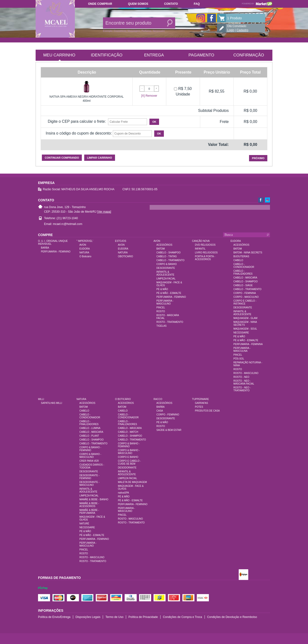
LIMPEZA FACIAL (166, 279)
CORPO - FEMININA (245, 293)
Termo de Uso (114, 617)
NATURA (84, 253)
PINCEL (161, 308)
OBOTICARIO (125, 256)
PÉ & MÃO (162, 289)
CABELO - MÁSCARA (245, 278)
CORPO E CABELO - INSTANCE (245, 302)
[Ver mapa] (104, 212)
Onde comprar (100, 4)
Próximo (258, 158)
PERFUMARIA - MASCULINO (165, 302)
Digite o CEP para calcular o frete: (77, 121)
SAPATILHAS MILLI (51, 403)
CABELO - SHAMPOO (169, 253)
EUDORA (85, 249)
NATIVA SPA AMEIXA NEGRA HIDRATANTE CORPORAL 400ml (87, 99)
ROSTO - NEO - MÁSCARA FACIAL (244, 382)
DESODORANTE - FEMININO (89, 477)
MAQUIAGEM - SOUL (245, 329)
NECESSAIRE (241, 333)
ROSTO (161, 311)
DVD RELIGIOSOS (205, 245)
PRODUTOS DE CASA (207, 411)
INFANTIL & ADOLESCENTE (165, 273)
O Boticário (85, 256)
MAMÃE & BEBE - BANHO (94, 499)
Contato (171, 4)
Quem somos (138, 4)
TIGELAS (161, 326)
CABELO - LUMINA (90, 428)
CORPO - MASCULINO (246, 297)
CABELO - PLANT (89, 436)
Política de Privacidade (143, 617)
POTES (199, 407)
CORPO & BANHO (167, 264)
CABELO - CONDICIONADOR (244, 266)
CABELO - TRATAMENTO (170, 260)
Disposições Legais (88, 617)
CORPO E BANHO (128, 457)
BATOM (161, 249)
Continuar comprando (62, 158)
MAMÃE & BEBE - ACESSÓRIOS (89, 505)
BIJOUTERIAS (241, 256)
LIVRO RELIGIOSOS (206, 253)
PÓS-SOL (239, 359)
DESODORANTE (166, 268)
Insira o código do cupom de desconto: (79, 133)
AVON (83, 245)
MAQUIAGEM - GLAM (245, 318)
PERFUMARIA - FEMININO (56, 252)
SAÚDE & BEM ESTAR (169, 430)
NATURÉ (84, 524)
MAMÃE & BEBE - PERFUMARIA (89, 512)
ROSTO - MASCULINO (246, 373)
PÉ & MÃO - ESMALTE (169, 293)
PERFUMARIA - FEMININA (248, 344)
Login (231, 30)
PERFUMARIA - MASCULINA (242, 349)
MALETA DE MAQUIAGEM (132, 482)
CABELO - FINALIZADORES (243, 272)
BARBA (45, 248)
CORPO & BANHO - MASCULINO (90, 456)
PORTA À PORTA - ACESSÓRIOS (205, 258)
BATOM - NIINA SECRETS (248, 253)
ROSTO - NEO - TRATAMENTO (242, 389)
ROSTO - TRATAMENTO (170, 322)
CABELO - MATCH (128, 432)
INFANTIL (200, 249)
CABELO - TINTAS (167, 256)
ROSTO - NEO (241, 377)
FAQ (197, 4)
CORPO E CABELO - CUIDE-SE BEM (129, 462)
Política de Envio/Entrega (54, 617)
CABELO (238, 260)
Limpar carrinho (100, 158)
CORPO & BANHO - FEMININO (90, 449)
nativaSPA (123, 493)
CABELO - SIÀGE (243, 285)
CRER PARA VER (89, 461)
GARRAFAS (201, 403)
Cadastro (242, 30)
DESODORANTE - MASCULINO (89, 484)
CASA (160, 411)
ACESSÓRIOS (164, 245)
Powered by (257, 4)
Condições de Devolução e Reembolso (232, 617)
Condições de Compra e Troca (183, 617)
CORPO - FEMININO (168, 415)
